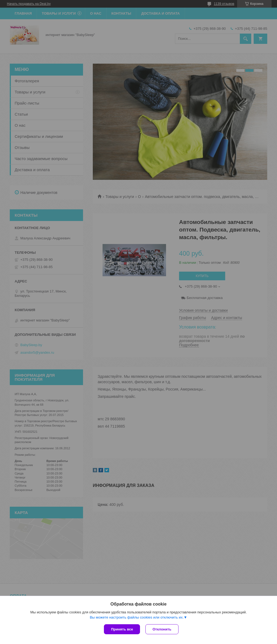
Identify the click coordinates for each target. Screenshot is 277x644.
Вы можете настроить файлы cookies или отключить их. (137, 617)
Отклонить (162, 629)
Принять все (122, 629)
